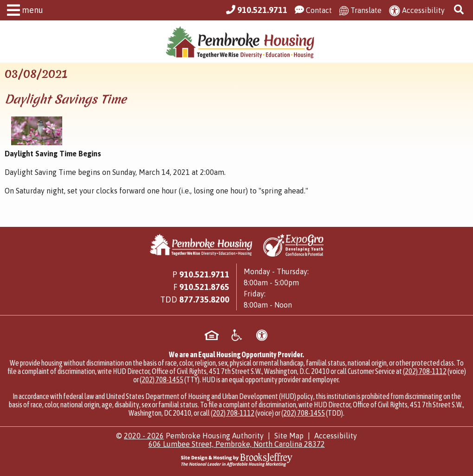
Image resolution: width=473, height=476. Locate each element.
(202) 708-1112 (425, 371)
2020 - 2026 (144, 436)
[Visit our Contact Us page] (313, 10)
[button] (23, 12)
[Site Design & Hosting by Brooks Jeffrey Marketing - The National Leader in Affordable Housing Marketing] (236, 460)
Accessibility (336, 436)
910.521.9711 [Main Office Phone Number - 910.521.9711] (204, 274)
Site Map (289, 436)
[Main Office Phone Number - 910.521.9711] (257, 10)
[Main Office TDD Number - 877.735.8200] (204, 299)
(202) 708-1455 (162, 380)
